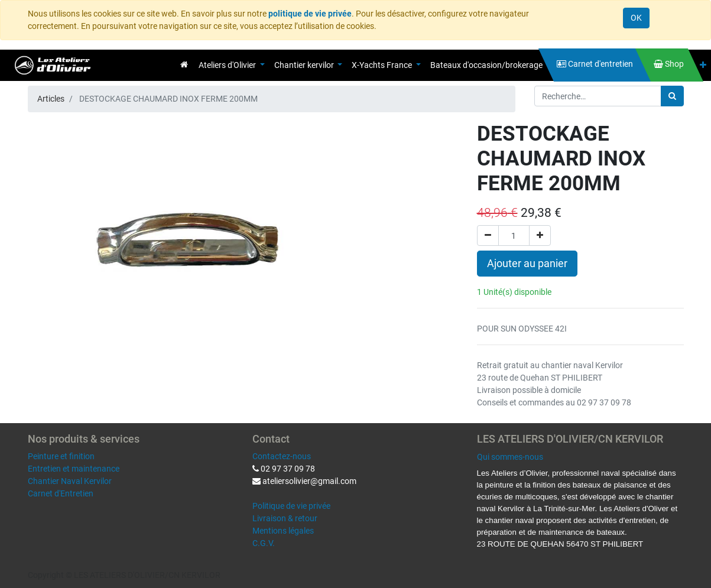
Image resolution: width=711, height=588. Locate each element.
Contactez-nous (282, 456)
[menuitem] (184, 64)
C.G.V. (264, 543)
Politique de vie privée (291, 506)
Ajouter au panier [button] (527, 264)
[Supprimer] (488, 235)
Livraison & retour (285, 518)
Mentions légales (283, 531)
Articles (51, 99)
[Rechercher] (672, 96)
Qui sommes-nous (510, 457)
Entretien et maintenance (74, 469)
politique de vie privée (310, 14)
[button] (703, 65)
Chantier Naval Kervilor (70, 481)
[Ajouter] (540, 235)
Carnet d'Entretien (61, 493)
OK (636, 18)
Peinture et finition (61, 456)
